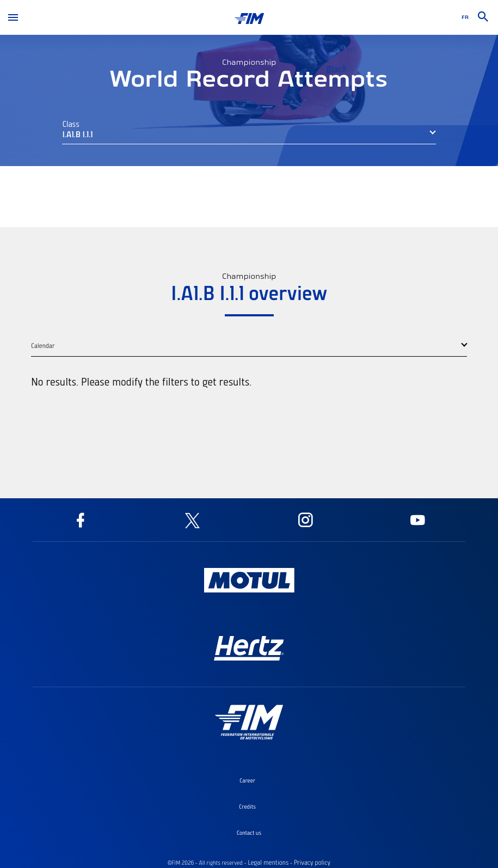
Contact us (249, 833)
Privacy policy (312, 863)
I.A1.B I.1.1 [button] (77, 134)
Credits (247, 806)
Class (71, 124)
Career (247, 780)
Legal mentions (268, 863)
